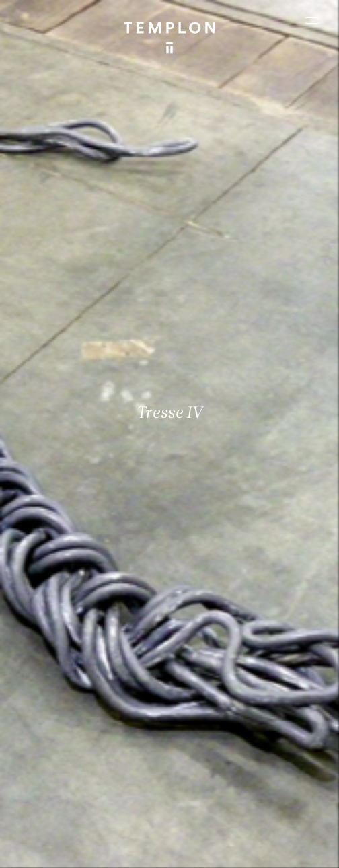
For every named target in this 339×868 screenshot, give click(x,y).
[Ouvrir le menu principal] (312, 20)
